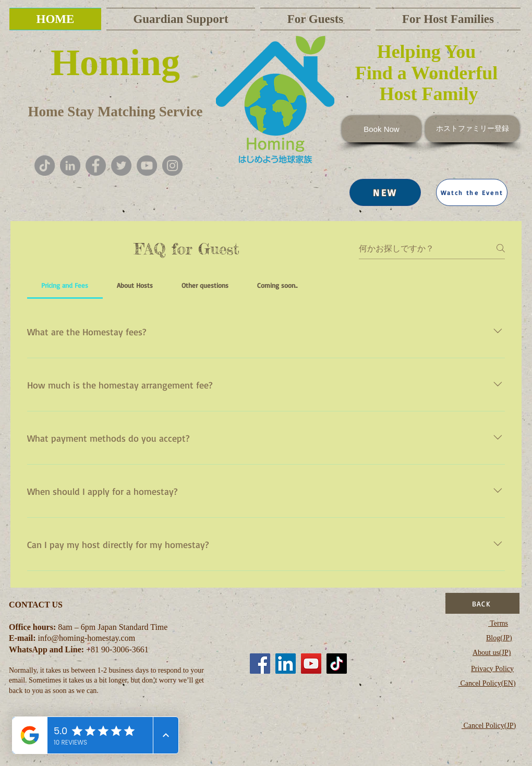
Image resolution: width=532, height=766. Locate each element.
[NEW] (385, 192)
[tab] (65, 285)
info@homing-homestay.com (87, 638)
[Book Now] (382, 129)
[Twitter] (121, 166)
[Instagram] (172, 166)
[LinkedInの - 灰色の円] (70, 166)
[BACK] (482, 603)
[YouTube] (147, 166)
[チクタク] (45, 166)
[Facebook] (96, 166)
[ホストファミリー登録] (472, 129)
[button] (472, 192)
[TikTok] (337, 664)
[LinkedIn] (286, 664)
